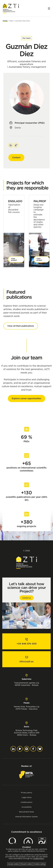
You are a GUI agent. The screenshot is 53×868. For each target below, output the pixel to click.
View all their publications (21, 326)
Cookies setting (39, 864)
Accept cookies (13, 864)
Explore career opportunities (26, 398)
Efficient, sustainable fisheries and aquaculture (27, 63)
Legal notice (27, 797)
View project (14, 259)
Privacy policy (26, 793)
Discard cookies (26, 864)
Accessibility (27, 807)
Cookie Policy (39, 859)
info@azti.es (26, 661)
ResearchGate (16, 144)
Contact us (27, 598)
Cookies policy (26, 802)
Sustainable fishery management (27, 67)
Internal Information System (26, 817)
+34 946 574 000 (27, 644)
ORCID (11, 144)
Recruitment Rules (26, 812)
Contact (16, 157)
